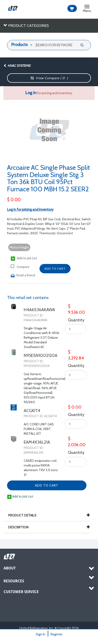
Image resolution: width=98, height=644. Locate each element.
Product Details (25, 515)
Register (56, 634)
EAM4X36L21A (37, 442)
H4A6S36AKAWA (39, 310)
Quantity (72, 320)
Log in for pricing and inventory (30, 210)
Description (21, 527)
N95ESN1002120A (41, 356)
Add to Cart (55, 269)
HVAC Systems (17, 66)
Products (20, 45)
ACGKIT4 (32, 411)
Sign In (41, 634)
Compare (20, 267)
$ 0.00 (14, 200)
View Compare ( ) (49, 78)
